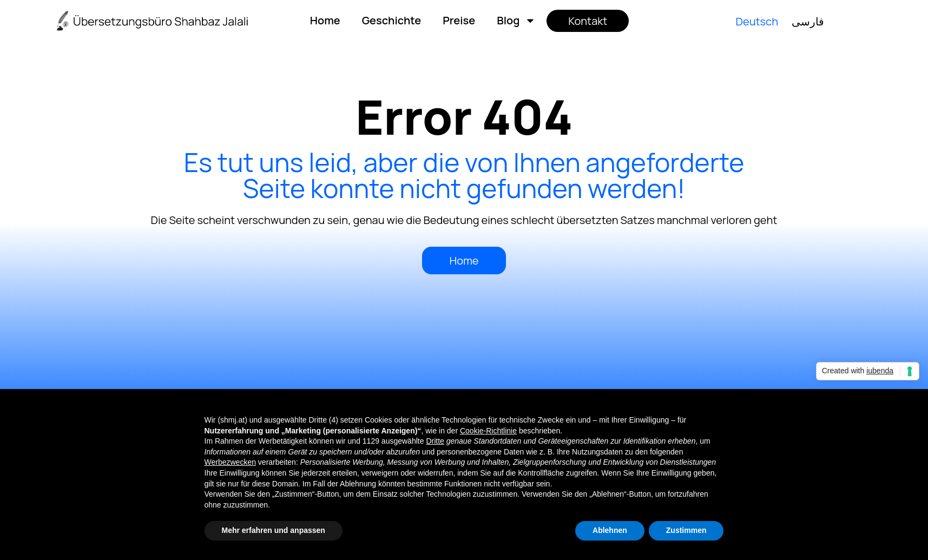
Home (325, 20)
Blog (516, 21)
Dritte (435, 441)
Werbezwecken (230, 462)
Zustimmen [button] (686, 530)
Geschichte (392, 20)
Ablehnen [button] (610, 530)
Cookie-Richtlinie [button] (488, 431)
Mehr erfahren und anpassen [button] (274, 530)
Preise (459, 20)
